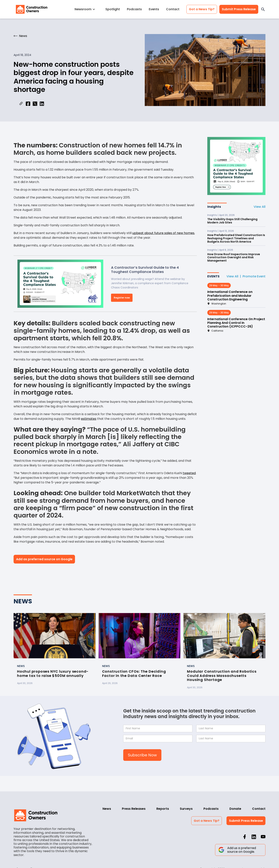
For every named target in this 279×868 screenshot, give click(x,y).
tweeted (189, 473)
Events (154, 9)
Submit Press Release (239, 9)
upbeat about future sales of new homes (163, 233)
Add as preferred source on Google (44, 559)
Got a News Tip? (202, 9)
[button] (87, 9)
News (107, 809)
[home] (32, 9)
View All (260, 207)
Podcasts (134, 9)
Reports (163, 809)
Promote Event (254, 276)
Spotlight (113, 9)
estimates (89, 419)
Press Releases (134, 809)
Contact (173, 9)
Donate (235, 809)
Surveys (186, 809)
